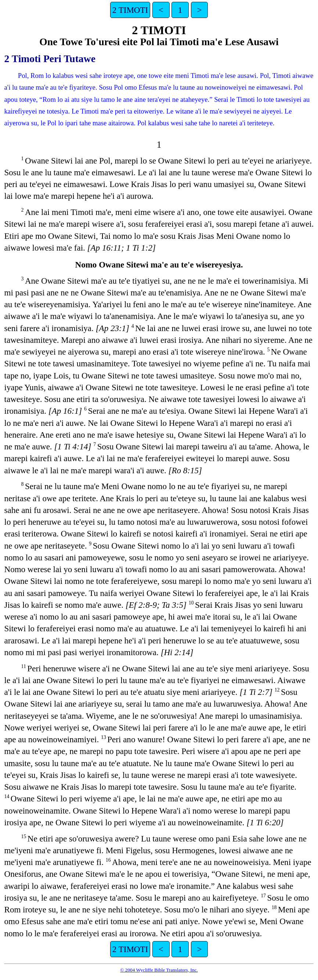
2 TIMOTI (130, 10)
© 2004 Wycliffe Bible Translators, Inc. (159, 970)
